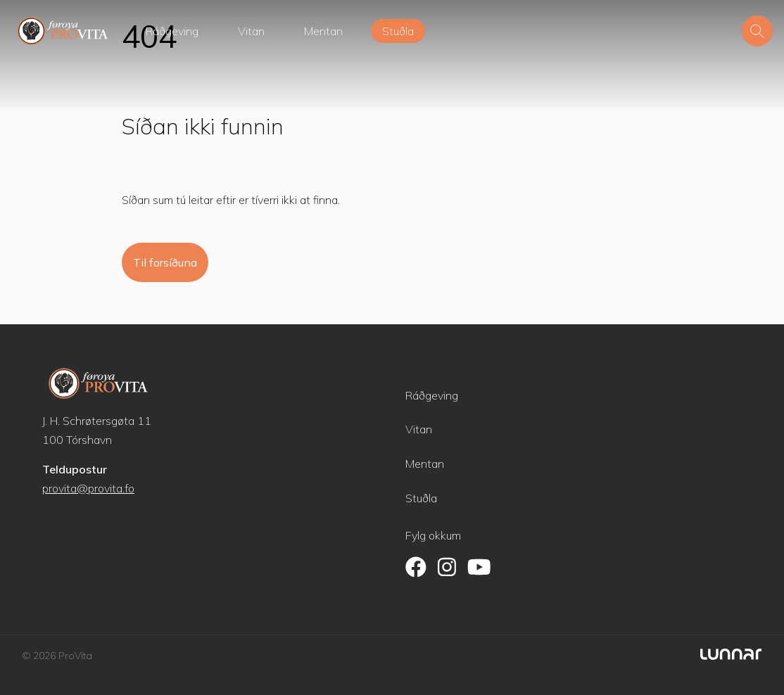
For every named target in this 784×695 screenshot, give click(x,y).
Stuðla (398, 31)
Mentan (323, 31)
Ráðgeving (172, 31)
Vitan (251, 31)
